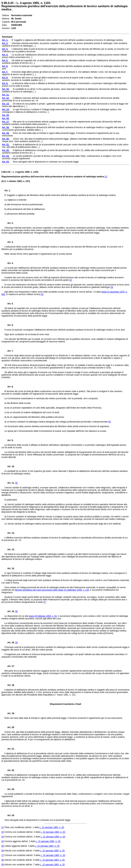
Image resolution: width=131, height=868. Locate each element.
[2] (71, 280)
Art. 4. (9, 263)
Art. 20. (10, 727)
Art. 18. (10, 685)
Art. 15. (10, 611)
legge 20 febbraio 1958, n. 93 (43, 616)
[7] (44, 602)
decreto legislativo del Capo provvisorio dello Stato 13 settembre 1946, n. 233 (52, 590)
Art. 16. (10, 643)
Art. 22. (10, 770)
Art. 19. (10, 713)
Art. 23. (10, 789)
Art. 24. (10, 815)
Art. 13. (10, 550)
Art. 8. (9, 387)
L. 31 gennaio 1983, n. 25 (52, 827)
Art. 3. (9, 242)
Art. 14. (10, 568)
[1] (106, 177)
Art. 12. (10, 533)
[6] (16, 483)
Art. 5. (9, 304)
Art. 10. (10, 466)
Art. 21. (10, 749)
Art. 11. (10, 483)
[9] (16, 643)
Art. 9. (9, 440)
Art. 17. (10, 666)
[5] (110, 422)
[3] (112, 287)
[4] (42, 294)
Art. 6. (9, 325)
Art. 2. (9, 223)
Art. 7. (9, 351)
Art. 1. (8, 191)
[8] (16, 611)
